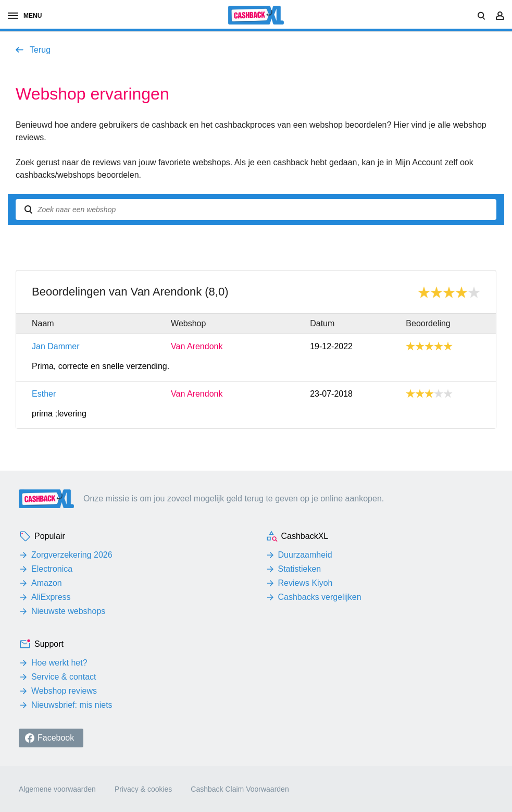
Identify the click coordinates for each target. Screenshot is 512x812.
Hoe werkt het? (59, 663)
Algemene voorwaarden (57, 789)
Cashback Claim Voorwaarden (240, 789)
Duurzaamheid (305, 555)
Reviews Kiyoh (305, 583)
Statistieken (300, 569)
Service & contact (64, 677)
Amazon (47, 583)
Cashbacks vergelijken (320, 597)
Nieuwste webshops (68, 611)
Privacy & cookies (143, 789)
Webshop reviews (64, 691)
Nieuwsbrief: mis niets (72, 705)
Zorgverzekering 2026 (72, 555)
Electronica (52, 569)
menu (25, 16)
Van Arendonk (197, 347)
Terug (40, 50)
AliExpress (51, 597)
